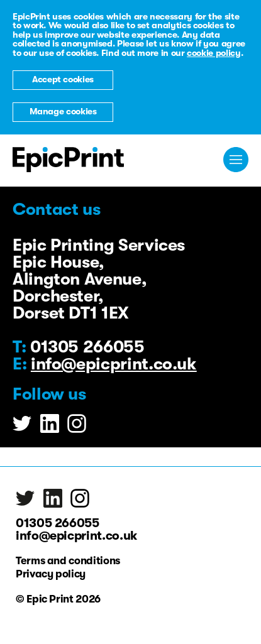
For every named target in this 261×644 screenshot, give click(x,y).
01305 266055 (58, 523)
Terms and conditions (68, 561)
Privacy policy (51, 574)
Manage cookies (63, 112)
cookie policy (214, 53)
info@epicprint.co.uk (114, 364)
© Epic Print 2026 (58, 599)
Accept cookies (63, 79)
